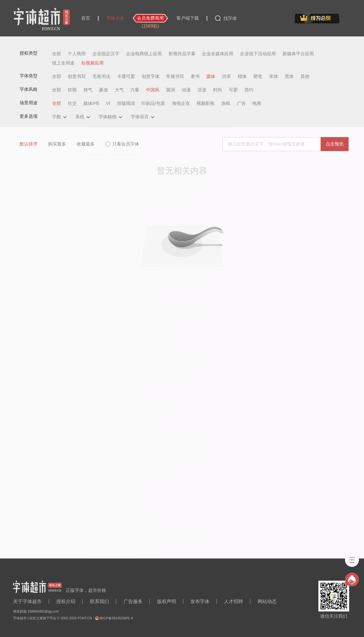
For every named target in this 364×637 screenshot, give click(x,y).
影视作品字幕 (182, 54)
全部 (57, 54)
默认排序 (29, 144)
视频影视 (206, 103)
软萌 (72, 90)
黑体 (289, 77)
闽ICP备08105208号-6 (116, 618)
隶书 (195, 77)
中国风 (153, 90)
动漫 (186, 90)
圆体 (211, 77)
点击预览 (335, 144)
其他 (305, 77)
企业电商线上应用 (144, 54)
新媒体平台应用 (298, 54)
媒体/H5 (91, 103)
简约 (249, 90)
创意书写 (77, 77)
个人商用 (77, 54)
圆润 (171, 90)
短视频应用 (92, 63)
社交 (72, 103)
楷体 (242, 77)
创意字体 (151, 77)
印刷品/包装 (153, 103)
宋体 (274, 77)
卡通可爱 (126, 77)
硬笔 (258, 77)
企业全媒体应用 (218, 54)
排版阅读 (126, 103)
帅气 (88, 90)
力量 (135, 90)
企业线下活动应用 (258, 54)
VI (108, 103)
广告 (241, 103)
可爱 (233, 90)
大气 (119, 90)
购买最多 (57, 144)
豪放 (104, 90)
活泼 (202, 90)
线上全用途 (63, 63)
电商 (257, 103)
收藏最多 (86, 144)
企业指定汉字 (106, 54)
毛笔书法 (101, 77)
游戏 (226, 103)
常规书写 (175, 77)
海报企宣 (181, 103)
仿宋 (227, 77)
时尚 (218, 90)
